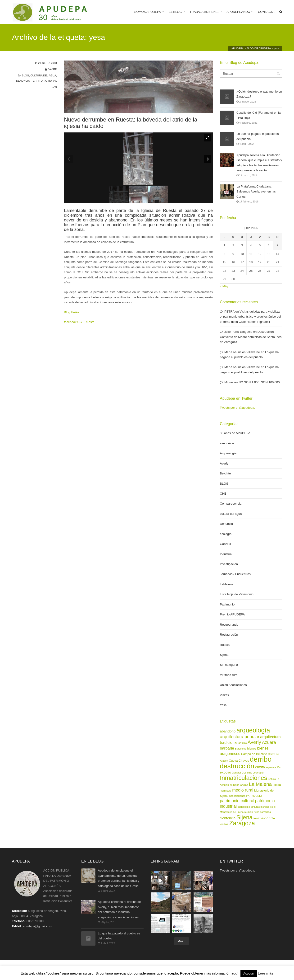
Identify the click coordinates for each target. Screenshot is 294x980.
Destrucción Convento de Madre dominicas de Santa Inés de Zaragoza (251, 337)
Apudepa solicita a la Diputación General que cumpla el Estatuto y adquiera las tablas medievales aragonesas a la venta (259, 163)
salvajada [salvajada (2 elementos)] (265, 812)
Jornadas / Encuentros (235, 574)
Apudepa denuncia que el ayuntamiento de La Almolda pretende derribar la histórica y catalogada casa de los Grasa (119, 878)
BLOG (25, 75)
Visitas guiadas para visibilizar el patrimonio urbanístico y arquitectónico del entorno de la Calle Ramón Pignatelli (250, 317)
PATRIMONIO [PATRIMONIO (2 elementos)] (254, 796)
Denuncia (23, 81)
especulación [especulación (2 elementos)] (273, 767)
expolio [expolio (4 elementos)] (225, 772)
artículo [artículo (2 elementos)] (242, 743)
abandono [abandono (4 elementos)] (228, 731)
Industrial (226, 554)
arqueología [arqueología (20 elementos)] (253, 730)
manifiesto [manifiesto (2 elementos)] (226, 791)
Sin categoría (229, 665)
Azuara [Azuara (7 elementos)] (269, 742)
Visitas (224, 695)
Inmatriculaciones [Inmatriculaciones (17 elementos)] (244, 778)
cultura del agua (43, 75)
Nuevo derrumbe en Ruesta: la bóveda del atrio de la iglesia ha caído (131, 123)
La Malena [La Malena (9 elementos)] (260, 784)
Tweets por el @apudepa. (237, 408)
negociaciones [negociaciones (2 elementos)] (237, 796)
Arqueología (228, 453)
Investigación (229, 564)
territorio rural (44, 81)
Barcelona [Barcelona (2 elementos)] (241, 749)
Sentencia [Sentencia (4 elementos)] (228, 818)
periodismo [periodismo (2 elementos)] (244, 807)
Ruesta (225, 645)
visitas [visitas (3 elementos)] (224, 824)
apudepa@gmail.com (38, 926)
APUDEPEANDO (238, 12)
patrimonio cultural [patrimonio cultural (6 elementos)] (237, 801)
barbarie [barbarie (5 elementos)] (227, 748)
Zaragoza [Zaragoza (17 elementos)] (242, 823)
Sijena (224, 655)
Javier (52, 69)
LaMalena (227, 584)
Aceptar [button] (249, 973)
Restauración (229, 635)
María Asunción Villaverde (242, 352)
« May (224, 286)
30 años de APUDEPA (235, 433)
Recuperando (229, 625)
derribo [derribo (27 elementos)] (261, 759)
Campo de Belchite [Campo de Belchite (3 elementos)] (254, 754)
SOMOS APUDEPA (148, 12)
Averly (224, 463)
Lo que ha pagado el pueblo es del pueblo (258, 137)
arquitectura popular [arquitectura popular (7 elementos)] (240, 737)
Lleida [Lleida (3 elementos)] (277, 785)
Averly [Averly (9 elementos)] (254, 742)
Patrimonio (227, 604)
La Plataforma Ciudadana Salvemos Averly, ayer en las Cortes (256, 192)
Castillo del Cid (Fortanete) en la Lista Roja (258, 115)
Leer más (266, 973)
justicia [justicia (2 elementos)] (272, 779)
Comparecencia (231, 504)
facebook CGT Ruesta (79, 322)
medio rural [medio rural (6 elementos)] (243, 790)
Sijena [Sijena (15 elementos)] (244, 817)
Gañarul (225, 544)
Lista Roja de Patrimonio (237, 594)
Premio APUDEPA (232, 614)
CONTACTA (266, 12)
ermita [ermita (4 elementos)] (260, 767)
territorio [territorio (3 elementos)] (259, 818)
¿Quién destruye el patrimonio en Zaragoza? (259, 94)
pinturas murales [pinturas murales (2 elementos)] (260, 807)
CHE (223, 494)
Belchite (225, 473)
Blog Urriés (72, 312)
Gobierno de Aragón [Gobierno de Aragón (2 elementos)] (253, 773)
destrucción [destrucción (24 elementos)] (237, 766)
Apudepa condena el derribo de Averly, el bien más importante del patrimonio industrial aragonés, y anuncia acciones (119, 909)
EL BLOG (175, 12)
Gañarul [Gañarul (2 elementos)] (236, 773)
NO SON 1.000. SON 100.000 (259, 382)
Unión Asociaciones (233, 685)
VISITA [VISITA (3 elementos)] (270, 818)
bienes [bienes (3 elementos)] (252, 748)
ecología (226, 534)
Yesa (223, 705)
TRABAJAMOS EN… (204, 12)
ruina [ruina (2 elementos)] (257, 812)
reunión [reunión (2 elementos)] (249, 812)
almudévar (227, 443)
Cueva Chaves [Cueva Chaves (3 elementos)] (239, 761)
